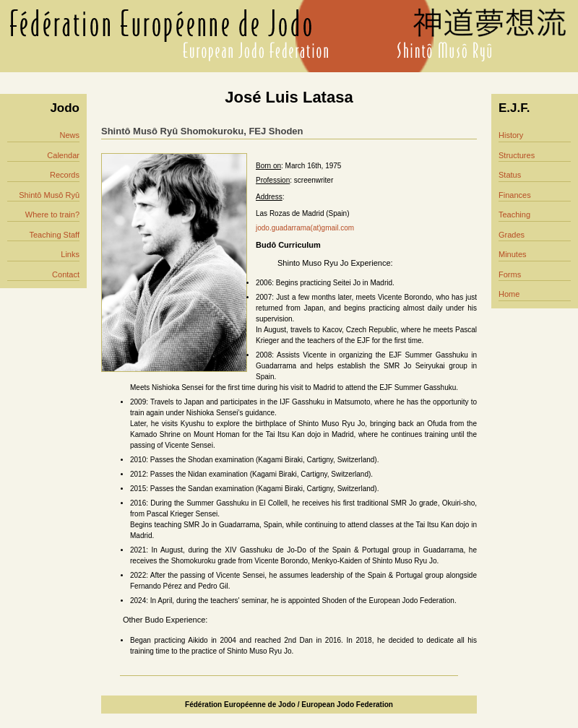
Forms (510, 274)
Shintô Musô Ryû (49, 195)
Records (65, 175)
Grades (512, 235)
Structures (517, 155)
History (511, 135)
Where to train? (52, 214)
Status (510, 175)
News (69, 135)
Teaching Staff (54, 235)
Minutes (513, 254)
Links (70, 254)
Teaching (514, 214)
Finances (515, 195)
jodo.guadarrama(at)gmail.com (305, 228)
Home (509, 294)
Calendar (63, 155)
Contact (66, 274)
